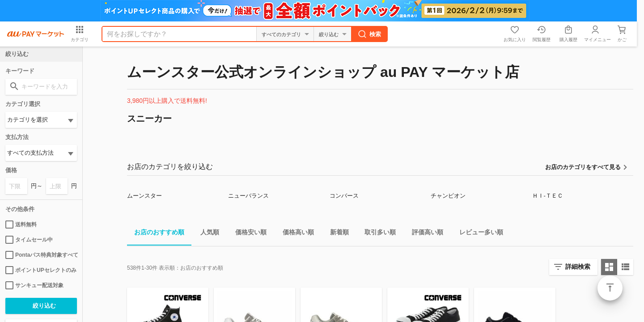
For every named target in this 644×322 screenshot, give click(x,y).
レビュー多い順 (478, 234)
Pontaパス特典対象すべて (41, 255)
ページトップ (610, 288)
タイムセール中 (29, 240)
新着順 (336, 234)
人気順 (206, 234)
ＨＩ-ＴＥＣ (548, 196)
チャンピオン (448, 196)
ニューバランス (248, 196)
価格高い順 (295, 234)
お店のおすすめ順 (156, 234)
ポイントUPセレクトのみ (41, 270)
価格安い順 (247, 234)
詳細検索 (578, 267)
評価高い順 (424, 234)
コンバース (344, 196)
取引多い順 (377, 234)
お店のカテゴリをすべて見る (583, 167)
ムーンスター (144, 196)
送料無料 (21, 225)
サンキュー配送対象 (34, 285)
